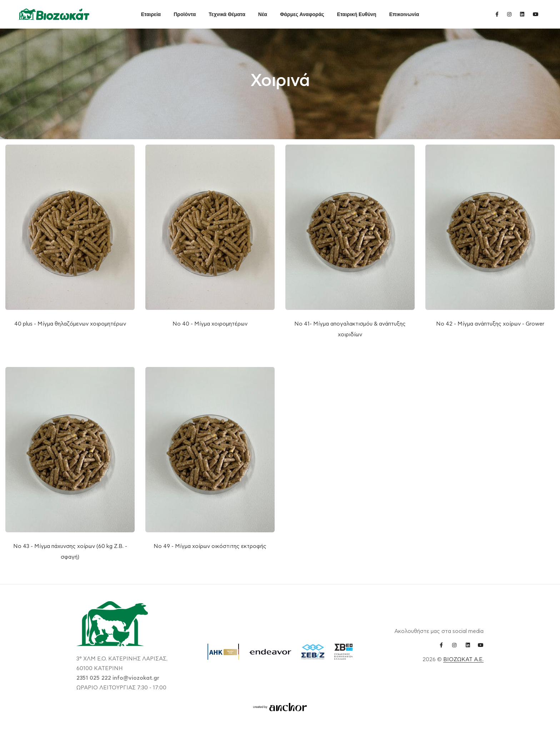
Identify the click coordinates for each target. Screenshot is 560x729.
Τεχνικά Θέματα (227, 14)
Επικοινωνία (404, 14)
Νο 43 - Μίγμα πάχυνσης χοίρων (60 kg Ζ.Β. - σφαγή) (70, 552)
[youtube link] (536, 14)
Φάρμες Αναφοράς (302, 14)
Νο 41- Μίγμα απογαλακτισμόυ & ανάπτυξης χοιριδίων (350, 329)
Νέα (263, 14)
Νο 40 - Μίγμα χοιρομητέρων (210, 324)
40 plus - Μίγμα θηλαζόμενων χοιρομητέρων (70, 324)
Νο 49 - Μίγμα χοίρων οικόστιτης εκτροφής (210, 546)
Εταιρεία (151, 14)
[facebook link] (497, 14)
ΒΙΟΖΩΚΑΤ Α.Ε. (463, 660)
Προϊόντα (185, 14)
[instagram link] (509, 14)
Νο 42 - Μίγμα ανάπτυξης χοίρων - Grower (490, 324)
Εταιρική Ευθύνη (357, 14)
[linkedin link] (522, 14)
